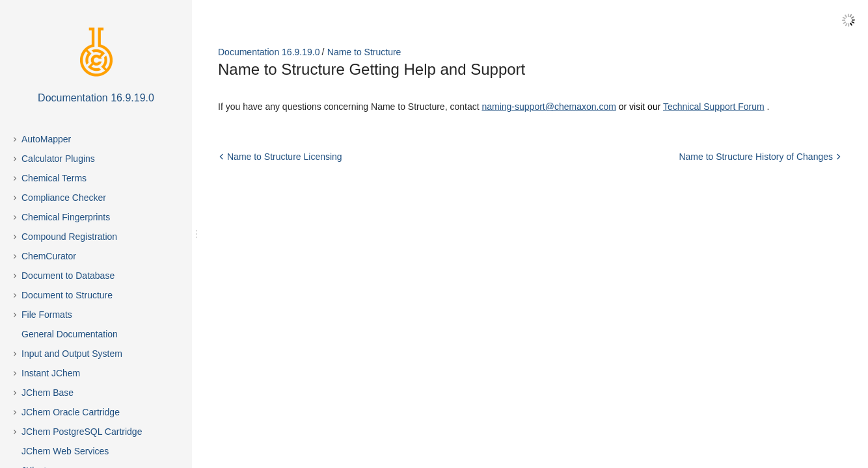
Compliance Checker (64, 198)
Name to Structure (364, 52)
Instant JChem (51, 373)
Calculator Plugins (58, 159)
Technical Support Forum (714, 107)
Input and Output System (72, 354)
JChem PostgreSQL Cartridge (82, 432)
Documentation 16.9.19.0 (269, 52)
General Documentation (70, 334)
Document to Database (68, 276)
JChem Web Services (65, 451)
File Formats (47, 315)
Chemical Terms (54, 178)
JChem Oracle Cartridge (71, 412)
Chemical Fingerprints (66, 217)
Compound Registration (69, 237)
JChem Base (47, 393)
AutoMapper (46, 139)
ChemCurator (49, 256)
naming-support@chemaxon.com (549, 107)
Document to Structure (67, 295)
